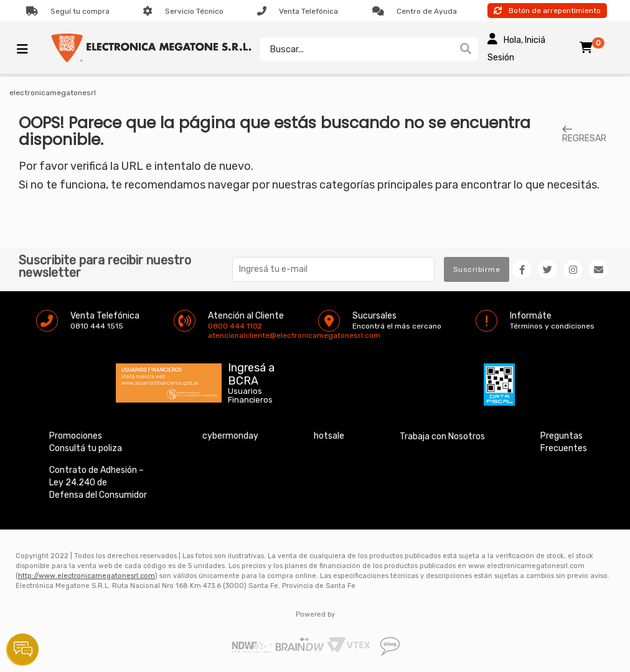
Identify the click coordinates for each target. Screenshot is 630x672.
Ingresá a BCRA (251, 372)
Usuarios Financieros (250, 396)
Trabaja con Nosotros (442, 436)
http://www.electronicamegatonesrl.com (87, 576)
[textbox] (357, 49)
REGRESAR (584, 134)
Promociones (76, 436)
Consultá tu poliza (86, 448)
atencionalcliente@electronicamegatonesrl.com (219, 335)
